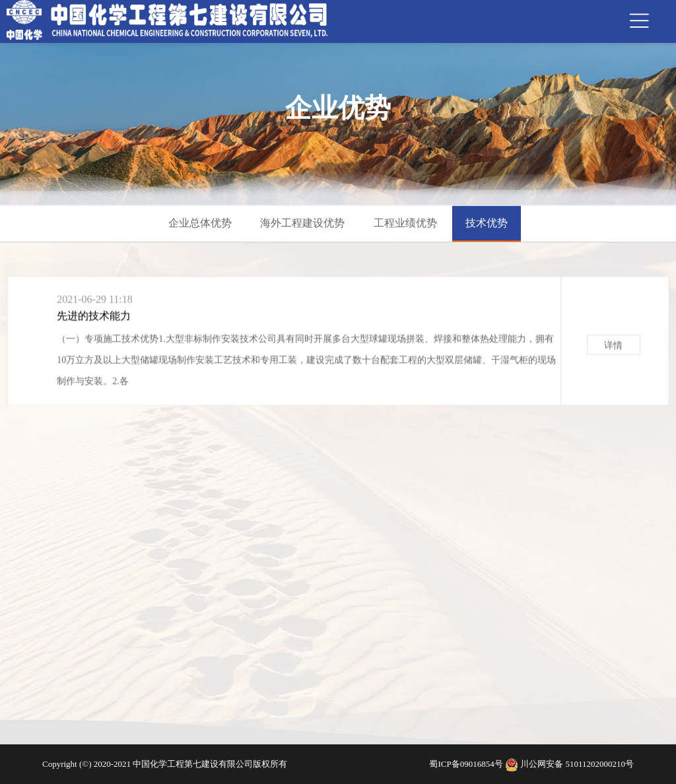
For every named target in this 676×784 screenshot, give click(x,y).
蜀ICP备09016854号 (467, 764)
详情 (613, 348)
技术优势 (487, 223)
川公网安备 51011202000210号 (577, 764)
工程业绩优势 (405, 223)
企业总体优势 (200, 223)
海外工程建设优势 (302, 223)
